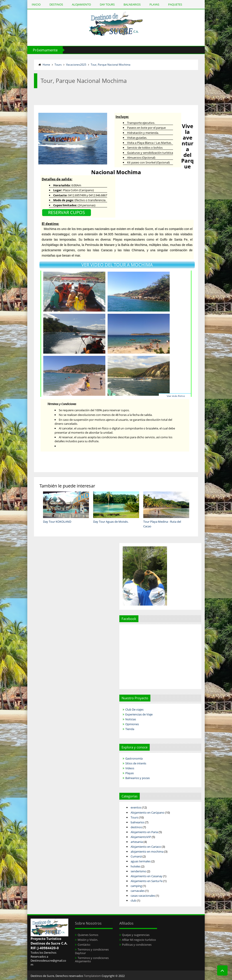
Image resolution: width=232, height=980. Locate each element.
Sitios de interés (136, 763)
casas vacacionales (143, 896)
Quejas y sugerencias (136, 935)
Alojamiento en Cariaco (146, 847)
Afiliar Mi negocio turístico (139, 940)
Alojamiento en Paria (144, 832)
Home (46, 65)
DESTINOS (56, 4)
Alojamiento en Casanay (146, 876)
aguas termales (141, 861)
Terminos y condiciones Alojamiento (92, 960)
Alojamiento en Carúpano (147, 812)
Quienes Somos (88, 935)
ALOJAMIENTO (81, 4)
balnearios (138, 822)
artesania (137, 842)
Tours (58, 65)
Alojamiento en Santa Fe (147, 881)
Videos (130, 768)
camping (136, 886)
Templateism (92, 976)
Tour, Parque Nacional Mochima (111, 65)
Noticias (131, 719)
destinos (136, 827)
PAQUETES (175, 4)
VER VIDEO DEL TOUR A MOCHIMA (117, 265)
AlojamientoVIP (141, 837)
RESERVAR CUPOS (67, 212)
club (133, 900)
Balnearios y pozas (138, 778)
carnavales (138, 891)
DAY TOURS (107, 4)
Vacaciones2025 (76, 65)
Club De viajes (134, 709)
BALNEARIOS (132, 4)
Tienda (130, 729)
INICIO (36, 4)
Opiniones (132, 724)
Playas (130, 773)
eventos (136, 807)
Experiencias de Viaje (139, 714)
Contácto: (84, 945)
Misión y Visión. (88, 940)
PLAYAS (154, 4)
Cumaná (136, 856)
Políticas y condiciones (137, 945)
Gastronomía (134, 758)
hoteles (136, 866)
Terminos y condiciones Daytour (92, 951)
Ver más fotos (176, 396)
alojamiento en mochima (147, 851)
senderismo (138, 871)
